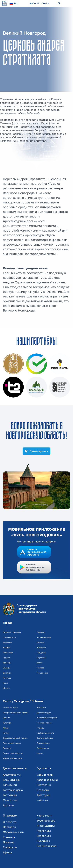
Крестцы (7, 663)
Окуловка (41, 658)
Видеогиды (44, 836)
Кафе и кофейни (47, 780)
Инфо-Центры (46, 826)
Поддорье (41, 653)
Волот (40, 663)
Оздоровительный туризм (15, 738)
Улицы (40, 753)
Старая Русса (9, 637)
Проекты (9, 842)
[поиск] (59, 4)
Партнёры (9, 827)
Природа (7, 748)
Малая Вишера (44, 637)
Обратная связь (13, 832)
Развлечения (43, 748)
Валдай (7, 647)
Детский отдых (44, 713)
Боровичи (7, 642)
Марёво (40, 668)
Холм (5, 683)
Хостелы (8, 805)
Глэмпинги (10, 785)
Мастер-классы (44, 723)
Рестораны (44, 785)
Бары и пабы (45, 775)
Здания (6, 718)
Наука (6, 733)
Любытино (8, 653)
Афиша (7, 852)
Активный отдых (11, 708)
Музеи (6, 728)
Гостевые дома (13, 790)
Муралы (40, 728)
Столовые (43, 790)
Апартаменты (12, 775)
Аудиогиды (44, 831)
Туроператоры (46, 821)
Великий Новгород (12, 632)
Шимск (6, 688)
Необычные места (45, 733)
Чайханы (42, 800)
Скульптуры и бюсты (13, 753)
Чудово (6, 658)
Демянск (7, 673)
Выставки (41, 708)
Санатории (10, 800)
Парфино (41, 632)
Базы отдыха (11, 780)
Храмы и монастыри (13, 758)
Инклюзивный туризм (47, 718)
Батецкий (41, 647)
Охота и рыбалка (45, 738)
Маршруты (10, 847)
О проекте (10, 822)
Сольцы (7, 668)
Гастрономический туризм (16, 713)
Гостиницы (10, 795)
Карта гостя (44, 816)
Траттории (43, 795)
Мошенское (42, 673)
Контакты (9, 837)
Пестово (7, 678)
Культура (7, 723)
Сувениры (43, 841)
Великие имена (47, 846)
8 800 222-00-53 (39, 4)
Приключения (43, 743)
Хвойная (40, 642)
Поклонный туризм (12, 743)
